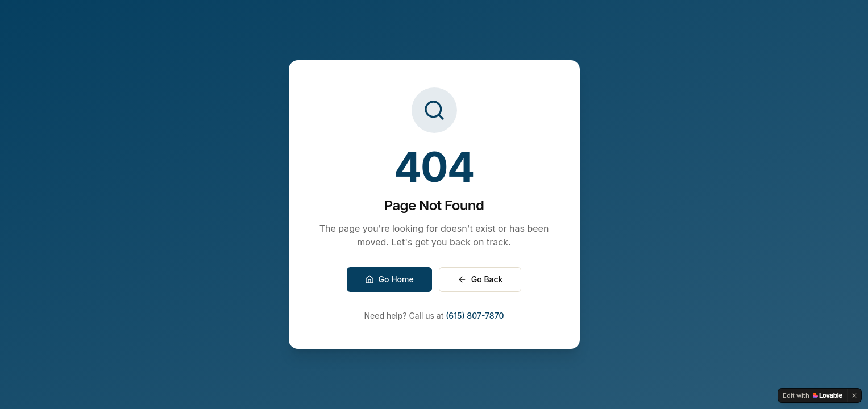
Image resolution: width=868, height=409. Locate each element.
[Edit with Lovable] (813, 395)
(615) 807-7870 (475, 316)
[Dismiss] (854, 395)
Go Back (480, 279)
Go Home (389, 279)
